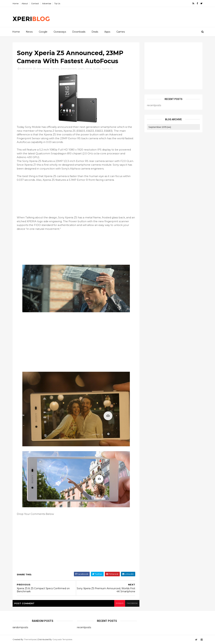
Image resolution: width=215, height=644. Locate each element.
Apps (107, 32)
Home (16, 3)
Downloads (79, 32)
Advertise (47, 3)
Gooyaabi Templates (62, 639)
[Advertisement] (141, 17)
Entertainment (69, 69)
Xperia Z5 (107, 69)
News (29, 32)
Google (43, 32)
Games (121, 32)
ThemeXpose (30, 639)
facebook (132, 603)
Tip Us (57, 3)
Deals (95, 32)
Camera (55, 69)
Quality (97, 69)
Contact (35, 3)
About (25, 3)
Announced (43, 69)
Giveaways (60, 32)
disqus (120, 603)
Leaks (81, 69)
